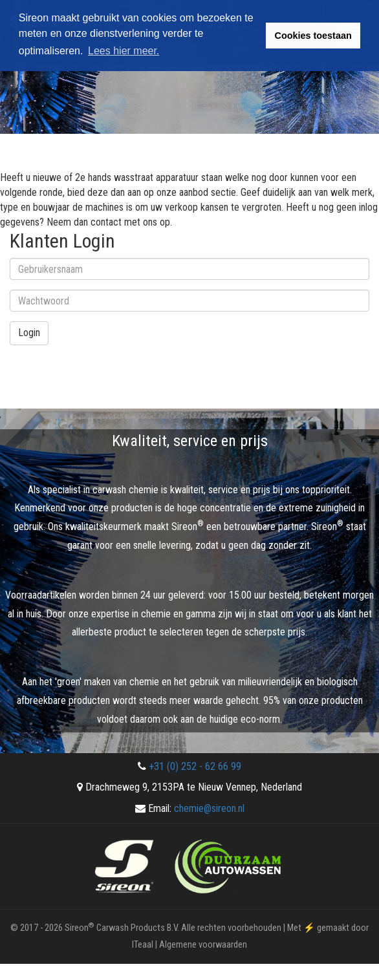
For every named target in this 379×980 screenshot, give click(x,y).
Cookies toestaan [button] (313, 36)
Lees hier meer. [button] (124, 51)
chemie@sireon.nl (209, 808)
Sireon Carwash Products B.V (121, 928)
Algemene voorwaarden (203, 945)
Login (29, 333)
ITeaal (143, 945)
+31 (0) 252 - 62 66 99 (195, 766)
